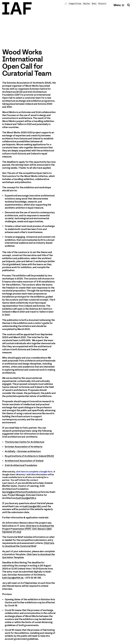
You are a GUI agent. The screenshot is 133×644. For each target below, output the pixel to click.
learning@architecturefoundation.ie (21, 492)
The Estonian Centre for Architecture (25, 442)
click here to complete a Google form (34, 472)
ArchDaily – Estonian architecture (23, 451)
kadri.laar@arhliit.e (26, 498)
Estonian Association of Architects (24, 447)
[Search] (128, 5)
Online (87, 4)
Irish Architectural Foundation (21, 465)
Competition (75, 4)
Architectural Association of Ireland (24, 461)
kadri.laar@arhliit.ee (13, 578)
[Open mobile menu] (119, 5)
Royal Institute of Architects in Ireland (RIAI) (29, 456)
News (94, 4)
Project (102, 4)
